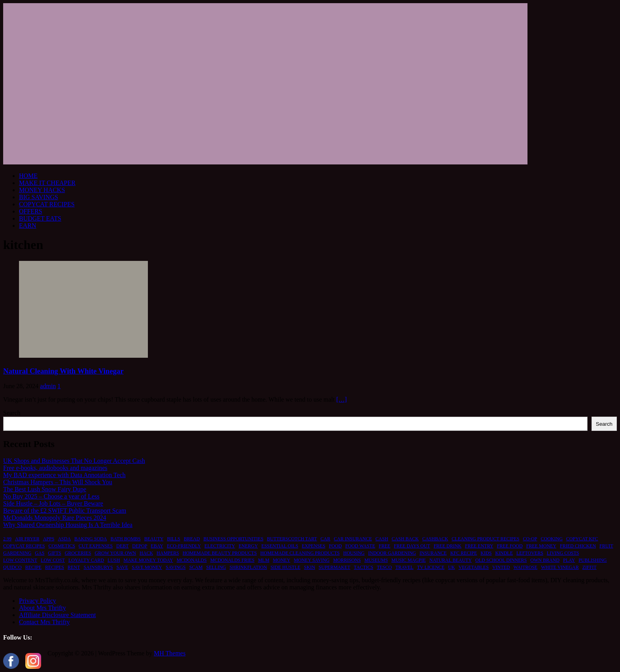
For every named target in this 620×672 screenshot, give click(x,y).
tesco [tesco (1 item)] (384, 567)
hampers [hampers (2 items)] (168, 553)
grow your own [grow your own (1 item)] (115, 553)
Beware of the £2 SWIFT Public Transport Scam (65, 511)
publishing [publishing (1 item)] (593, 560)
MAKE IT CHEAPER (47, 183)
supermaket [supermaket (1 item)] (335, 567)
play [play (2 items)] (569, 560)
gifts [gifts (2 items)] (54, 553)
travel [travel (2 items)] (405, 567)
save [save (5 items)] (122, 567)
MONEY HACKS (42, 190)
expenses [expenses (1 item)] (313, 546)
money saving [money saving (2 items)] (312, 560)
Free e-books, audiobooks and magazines (55, 468)
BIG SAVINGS (39, 197)
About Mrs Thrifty (43, 608)
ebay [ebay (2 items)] (157, 546)
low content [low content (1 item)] (20, 560)
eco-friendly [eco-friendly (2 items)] (184, 546)
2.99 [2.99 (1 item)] (7, 539)
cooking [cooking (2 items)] (551, 539)
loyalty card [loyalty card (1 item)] (86, 560)
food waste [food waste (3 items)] (360, 546)
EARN (28, 226)
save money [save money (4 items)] (147, 567)
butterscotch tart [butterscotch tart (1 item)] (292, 539)
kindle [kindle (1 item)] (504, 553)
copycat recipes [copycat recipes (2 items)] (24, 546)
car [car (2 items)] (326, 539)
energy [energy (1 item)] (248, 546)
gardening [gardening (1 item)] (17, 553)
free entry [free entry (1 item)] (479, 546)
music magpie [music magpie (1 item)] (409, 560)
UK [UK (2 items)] (451, 567)
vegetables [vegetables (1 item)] (474, 567)
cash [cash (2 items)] (382, 539)
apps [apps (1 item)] (49, 539)
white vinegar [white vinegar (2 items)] (560, 567)
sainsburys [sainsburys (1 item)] (98, 567)
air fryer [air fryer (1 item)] (27, 539)
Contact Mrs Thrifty (44, 622)
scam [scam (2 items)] (196, 567)
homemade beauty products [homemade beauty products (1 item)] (220, 553)
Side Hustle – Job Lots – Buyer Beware (53, 503)
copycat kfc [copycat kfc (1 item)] (582, 539)
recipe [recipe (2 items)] (33, 567)
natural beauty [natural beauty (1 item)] (451, 560)
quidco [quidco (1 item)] (12, 567)
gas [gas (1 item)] (40, 553)
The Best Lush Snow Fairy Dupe (45, 489)
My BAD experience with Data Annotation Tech (64, 475)
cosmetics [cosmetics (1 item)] (61, 546)
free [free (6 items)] (385, 546)
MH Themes (170, 653)
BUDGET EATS (40, 218)
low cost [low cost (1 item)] (53, 560)
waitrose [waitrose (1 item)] (526, 567)
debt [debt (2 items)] (122, 546)
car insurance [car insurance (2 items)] (353, 539)
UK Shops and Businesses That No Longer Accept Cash (74, 461)
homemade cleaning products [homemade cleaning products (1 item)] (300, 553)
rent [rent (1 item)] (74, 567)
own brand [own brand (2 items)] (545, 560)
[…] (341, 399)
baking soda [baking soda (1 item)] (91, 539)
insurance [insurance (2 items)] (433, 553)
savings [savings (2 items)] (176, 567)
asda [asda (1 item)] (64, 539)
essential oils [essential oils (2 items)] (280, 546)
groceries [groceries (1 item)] (78, 553)
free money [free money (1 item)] (541, 546)
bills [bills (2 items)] (173, 539)
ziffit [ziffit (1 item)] (590, 567)
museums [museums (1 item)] (376, 560)
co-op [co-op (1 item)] (530, 539)
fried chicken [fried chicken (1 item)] (578, 546)
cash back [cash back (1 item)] (405, 539)
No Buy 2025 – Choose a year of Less (51, 496)
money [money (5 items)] (282, 560)
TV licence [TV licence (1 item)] (431, 567)
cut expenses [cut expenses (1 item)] (96, 546)
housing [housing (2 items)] (354, 553)
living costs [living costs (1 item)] (563, 553)
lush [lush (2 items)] (114, 560)
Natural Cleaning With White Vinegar (63, 371)
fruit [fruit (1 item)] (606, 546)
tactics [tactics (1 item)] (364, 567)
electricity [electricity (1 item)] (220, 546)
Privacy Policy (38, 601)
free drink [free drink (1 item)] (448, 546)
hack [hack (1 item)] (146, 553)
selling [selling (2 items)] (216, 567)
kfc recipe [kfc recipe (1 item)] (464, 553)
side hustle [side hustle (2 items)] (285, 567)
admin (48, 386)
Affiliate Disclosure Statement (57, 615)
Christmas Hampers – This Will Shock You (58, 482)
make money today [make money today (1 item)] (148, 560)
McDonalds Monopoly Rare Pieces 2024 (55, 518)
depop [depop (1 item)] (140, 546)
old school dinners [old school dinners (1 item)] (501, 560)
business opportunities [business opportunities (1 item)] (233, 539)
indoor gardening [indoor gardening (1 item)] (392, 553)
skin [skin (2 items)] (310, 567)
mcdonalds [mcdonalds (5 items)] (192, 560)
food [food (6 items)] (336, 546)
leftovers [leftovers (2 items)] (530, 553)
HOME (28, 176)
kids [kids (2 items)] (486, 553)
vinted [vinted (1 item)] (501, 567)
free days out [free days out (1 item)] (412, 546)
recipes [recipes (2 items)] (55, 567)
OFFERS (31, 211)
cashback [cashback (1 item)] (435, 539)
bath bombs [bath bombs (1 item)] (125, 539)
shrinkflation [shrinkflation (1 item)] (248, 567)
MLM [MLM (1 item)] (264, 560)
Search (12, 413)
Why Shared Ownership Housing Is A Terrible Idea (68, 525)
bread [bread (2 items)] (192, 539)
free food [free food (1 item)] (510, 546)
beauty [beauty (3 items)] (154, 539)
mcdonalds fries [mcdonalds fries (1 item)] (232, 560)
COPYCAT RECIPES (47, 204)
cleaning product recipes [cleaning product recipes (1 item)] (485, 539)
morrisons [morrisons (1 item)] (347, 560)
